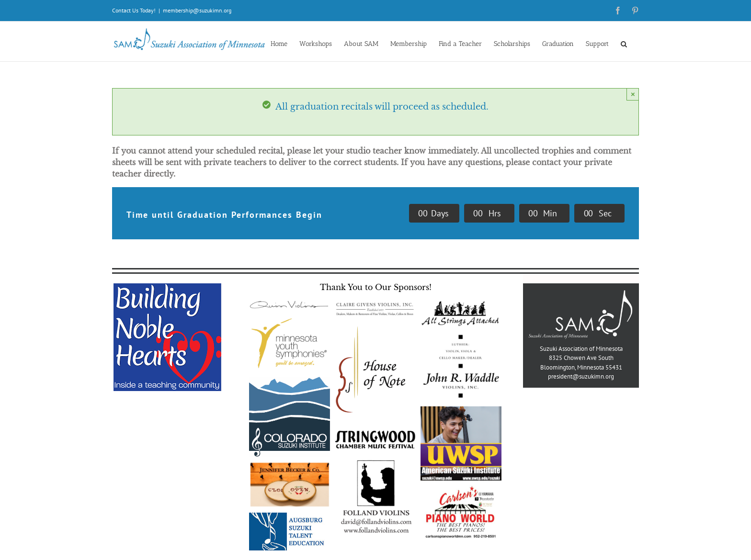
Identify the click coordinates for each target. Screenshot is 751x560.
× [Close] (633, 94)
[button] (624, 43)
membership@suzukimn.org (197, 10)
